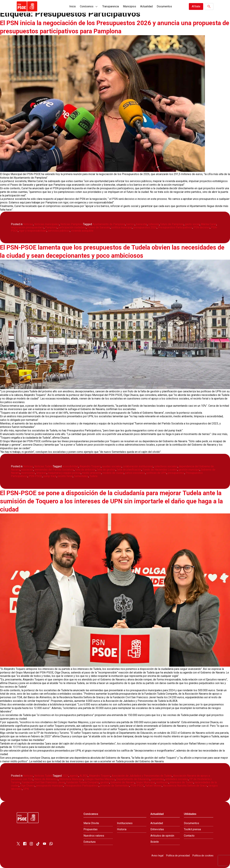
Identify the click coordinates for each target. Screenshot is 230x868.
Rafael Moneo (154, 786)
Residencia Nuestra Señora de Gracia (185, 786)
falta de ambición (85, 470)
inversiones (28, 473)
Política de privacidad (178, 856)
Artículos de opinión (162, 836)
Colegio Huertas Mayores (100, 779)
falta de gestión (106, 470)
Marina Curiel (209, 224)
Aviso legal (157, 856)
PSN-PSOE (35, 476)
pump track (50, 476)
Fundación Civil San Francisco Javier (43, 782)
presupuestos (176, 473)
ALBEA (84, 776)
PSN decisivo (202, 227)
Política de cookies (203, 856)
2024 (65, 776)
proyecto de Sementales (115, 786)
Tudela (93, 476)
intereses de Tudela (182, 782)
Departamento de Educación (133, 779)
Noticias (28, 224)
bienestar (141, 224)
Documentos (164, 6)
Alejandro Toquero (90, 466)
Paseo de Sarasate (99, 227)
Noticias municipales (47, 224)
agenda (74, 776)
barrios (131, 224)
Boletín (155, 842)
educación (27, 470)
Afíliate (196, 6)
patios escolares (135, 473)
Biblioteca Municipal (71, 779)
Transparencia (111, 6)
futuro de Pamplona (172, 224)
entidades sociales (177, 779)
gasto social (192, 224)
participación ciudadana (72, 227)
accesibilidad (70, 466)
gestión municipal (189, 470)
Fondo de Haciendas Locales (160, 470)
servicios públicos (59, 231)
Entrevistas (157, 829)
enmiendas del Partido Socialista (54, 470)
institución (162, 782)
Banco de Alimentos (46, 779)
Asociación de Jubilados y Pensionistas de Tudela (142, 776)
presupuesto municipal (50, 786)
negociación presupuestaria (27, 227)
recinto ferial (65, 476)
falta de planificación (129, 470)
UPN (26, 789)
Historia (122, 829)
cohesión (154, 224)
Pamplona (51, 227)
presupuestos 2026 (145, 227)
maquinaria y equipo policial (64, 473)
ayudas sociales (112, 466)
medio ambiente (92, 473)
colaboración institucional (138, 466)
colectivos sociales (166, 466)
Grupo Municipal (145, 782)
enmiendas (158, 779)
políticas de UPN (156, 473)
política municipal (122, 227)
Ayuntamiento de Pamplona (109, 224)
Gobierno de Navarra (123, 782)
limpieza (41, 473)
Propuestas (90, 829)
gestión (105, 782)
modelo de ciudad (113, 473)
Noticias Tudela (44, 466)
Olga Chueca (27, 786)
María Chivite (91, 823)
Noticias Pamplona (72, 224)
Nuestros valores (94, 836)
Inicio (73, 6)
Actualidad (146, 6)
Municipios (130, 6)
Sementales (81, 476)
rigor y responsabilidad (33, 231)
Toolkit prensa (192, 829)
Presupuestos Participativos (175, 227)
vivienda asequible (82, 231)
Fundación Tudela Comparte (83, 782)
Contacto (189, 836)
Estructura (89, 842)
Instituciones (125, 823)
